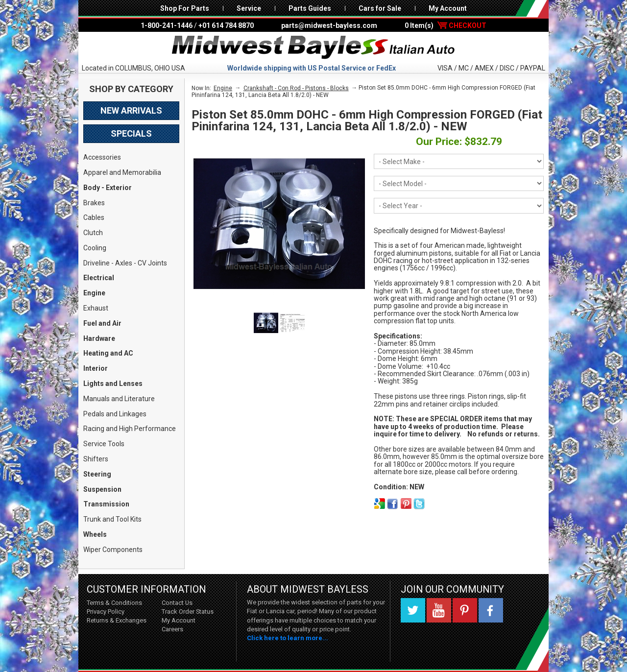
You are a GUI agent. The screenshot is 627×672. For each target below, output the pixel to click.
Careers (172, 629)
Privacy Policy (106, 612)
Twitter (413, 610)
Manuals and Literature (119, 399)
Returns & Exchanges (117, 620)
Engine (94, 293)
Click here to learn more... (288, 638)
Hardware (99, 338)
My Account (448, 8)
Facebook (491, 610)
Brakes (94, 203)
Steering (97, 474)
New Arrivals (131, 110)
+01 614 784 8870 (226, 25)
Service (249, 8)
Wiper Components (113, 550)
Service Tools (104, 444)
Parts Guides (310, 8)
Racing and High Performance (130, 429)
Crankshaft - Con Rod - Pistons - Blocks (296, 88)
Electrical (99, 278)
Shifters (96, 459)
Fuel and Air (102, 323)
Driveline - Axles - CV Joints (125, 263)
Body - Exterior (108, 188)
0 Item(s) (446, 25)
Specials (131, 133)
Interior (96, 368)
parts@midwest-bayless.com (329, 25)
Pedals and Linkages (115, 414)
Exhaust (96, 308)
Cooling (95, 248)
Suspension (102, 489)
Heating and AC (108, 353)
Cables (94, 217)
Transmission (106, 504)
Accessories (102, 157)
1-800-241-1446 (167, 25)
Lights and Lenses (113, 384)
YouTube (439, 610)
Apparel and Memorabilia (122, 172)
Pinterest (465, 610)
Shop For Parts (185, 8)
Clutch (93, 233)
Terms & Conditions (114, 603)
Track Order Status (188, 612)
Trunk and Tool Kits (112, 519)
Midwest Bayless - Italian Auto (313, 48)
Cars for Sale (380, 8)
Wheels (95, 534)
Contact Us (177, 603)
